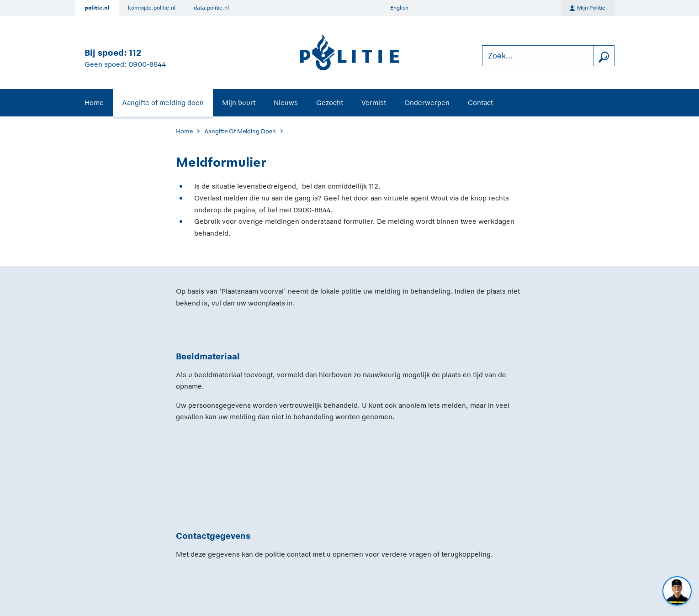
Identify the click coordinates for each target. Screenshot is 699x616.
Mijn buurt (239, 103)
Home (94, 103)
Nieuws (286, 103)
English (399, 8)
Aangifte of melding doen (163, 103)
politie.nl (97, 8)
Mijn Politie (588, 8)
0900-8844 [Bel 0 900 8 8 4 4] (147, 64)
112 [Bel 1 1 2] (135, 53)
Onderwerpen (427, 103)
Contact (480, 103)
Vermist (374, 103)
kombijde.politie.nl (152, 8)
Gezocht (330, 103)
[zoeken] (604, 56)
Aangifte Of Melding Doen (240, 131)
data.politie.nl (211, 8)
